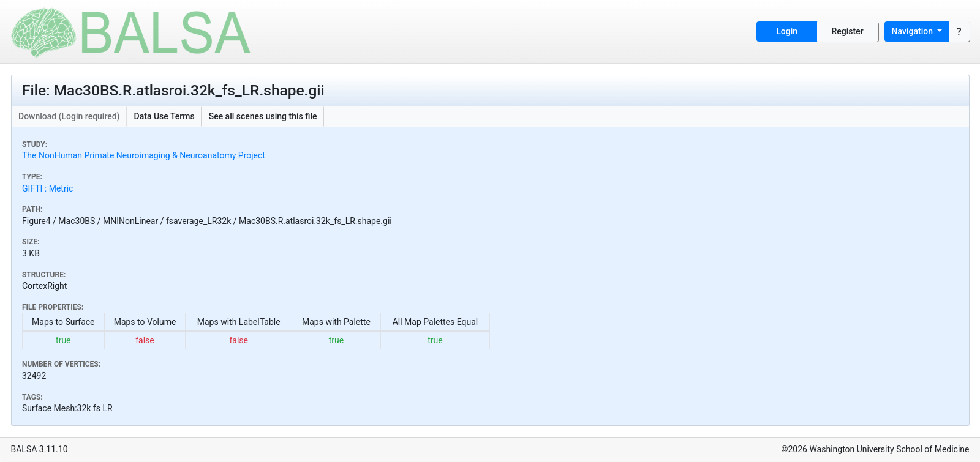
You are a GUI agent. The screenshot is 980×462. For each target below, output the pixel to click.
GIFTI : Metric (47, 188)
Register (848, 31)
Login (787, 31)
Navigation (914, 31)
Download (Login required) (69, 116)
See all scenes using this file (263, 116)
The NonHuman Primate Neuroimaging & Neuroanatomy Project (144, 155)
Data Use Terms (164, 116)
